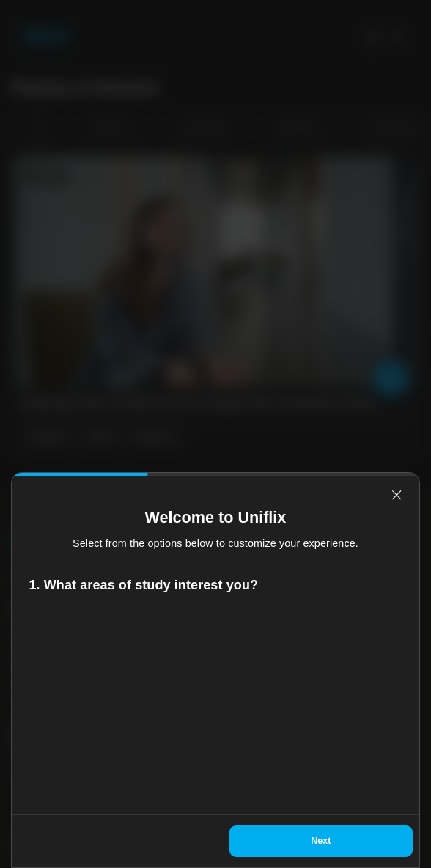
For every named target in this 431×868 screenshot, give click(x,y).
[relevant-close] (397, 495)
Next (321, 841)
